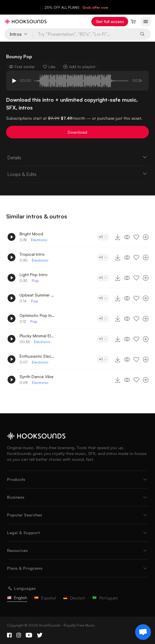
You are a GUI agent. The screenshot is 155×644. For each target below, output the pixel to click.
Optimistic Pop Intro (37, 315)
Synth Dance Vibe (36, 376)
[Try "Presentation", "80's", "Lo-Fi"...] (84, 34)
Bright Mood (31, 234)
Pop (35, 281)
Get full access (110, 21)
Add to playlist (79, 67)
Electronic (39, 240)
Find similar (22, 67)
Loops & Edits (77, 174)
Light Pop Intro (34, 275)
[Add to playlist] (146, 237)
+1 (103, 237)
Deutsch (74, 598)
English (17, 598)
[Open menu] (146, 22)
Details (77, 157)
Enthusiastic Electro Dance (37, 356)
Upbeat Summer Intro (37, 295)
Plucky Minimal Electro (37, 336)
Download (77, 132)
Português (105, 598)
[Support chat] (143, 632)
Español (45, 598)
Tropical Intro (32, 254)
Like (49, 67)
